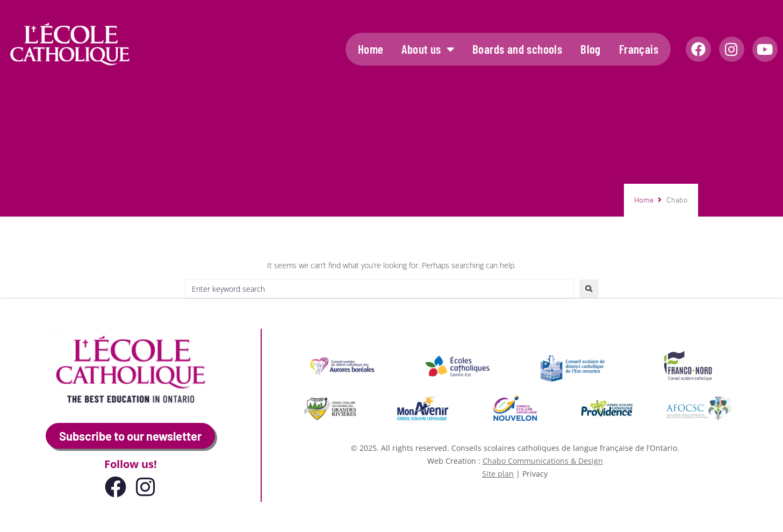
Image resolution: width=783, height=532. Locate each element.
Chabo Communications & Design (543, 461)
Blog (591, 49)
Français (639, 49)
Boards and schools (517, 49)
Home (371, 49)
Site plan (498, 474)
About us (428, 49)
